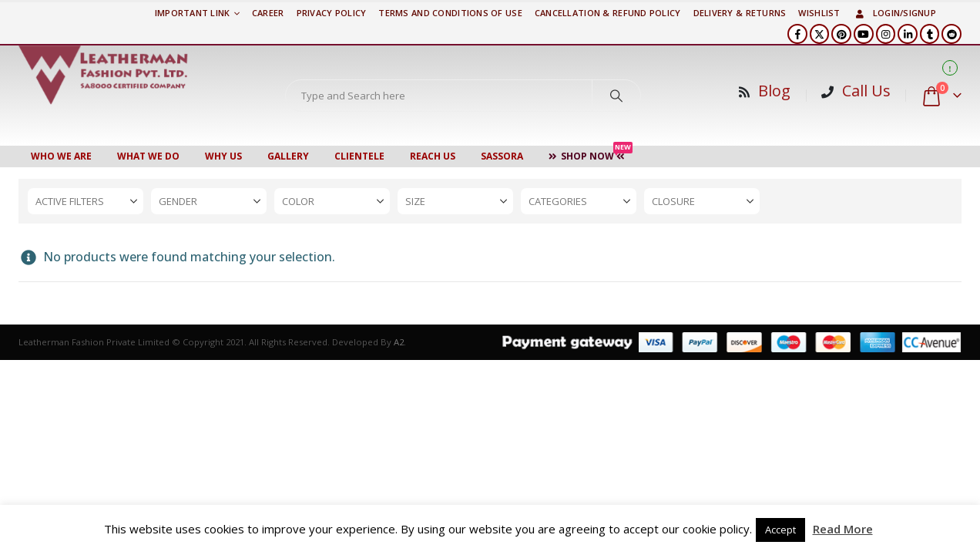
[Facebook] (797, 34)
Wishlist (819, 13)
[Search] (616, 96)
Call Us (866, 91)
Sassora (502, 156)
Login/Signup (894, 13)
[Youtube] (864, 34)
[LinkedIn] (908, 34)
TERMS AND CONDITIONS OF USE (450, 13)
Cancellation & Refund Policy (608, 13)
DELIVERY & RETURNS (740, 13)
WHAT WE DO (148, 156)
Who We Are (61, 156)
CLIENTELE (359, 156)
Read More (843, 529)
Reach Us (433, 156)
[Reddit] (951, 34)
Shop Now (591, 154)
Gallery (288, 156)
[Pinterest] (841, 34)
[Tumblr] (930, 34)
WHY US (223, 156)
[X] (820, 34)
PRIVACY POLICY (332, 13)
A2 (399, 342)
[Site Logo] (103, 75)
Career (268, 13)
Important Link (193, 13)
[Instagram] (886, 34)
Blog (774, 91)
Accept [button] (780, 530)
